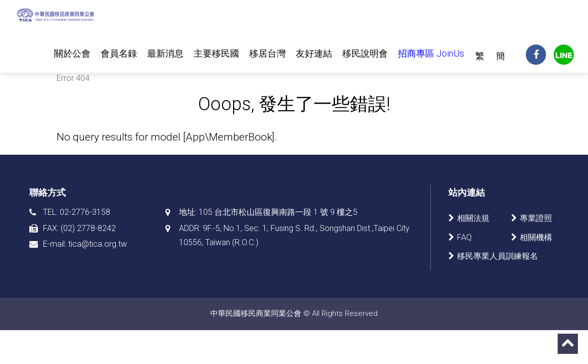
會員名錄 (119, 53)
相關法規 (473, 218)
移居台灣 (267, 53)
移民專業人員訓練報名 (497, 256)
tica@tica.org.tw (98, 244)
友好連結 (314, 53)
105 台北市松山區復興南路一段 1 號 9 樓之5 (278, 212)
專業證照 (536, 218)
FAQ (464, 237)
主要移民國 (216, 53)
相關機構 (536, 237)
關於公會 (72, 53)
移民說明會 (365, 53)
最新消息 (165, 53)
